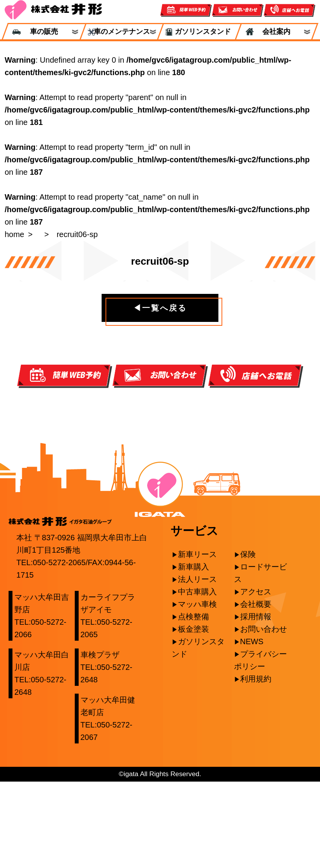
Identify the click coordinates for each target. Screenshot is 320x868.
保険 (248, 641)
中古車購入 (197, 678)
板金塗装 (193, 715)
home (14, 234)
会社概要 (256, 691)
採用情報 (256, 703)
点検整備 (193, 703)
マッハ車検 (197, 691)
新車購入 (193, 653)
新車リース (197, 641)
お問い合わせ (264, 715)
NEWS (252, 728)
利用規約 (256, 765)
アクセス (256, 678)
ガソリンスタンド (199, 32)
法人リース (197, 666)
